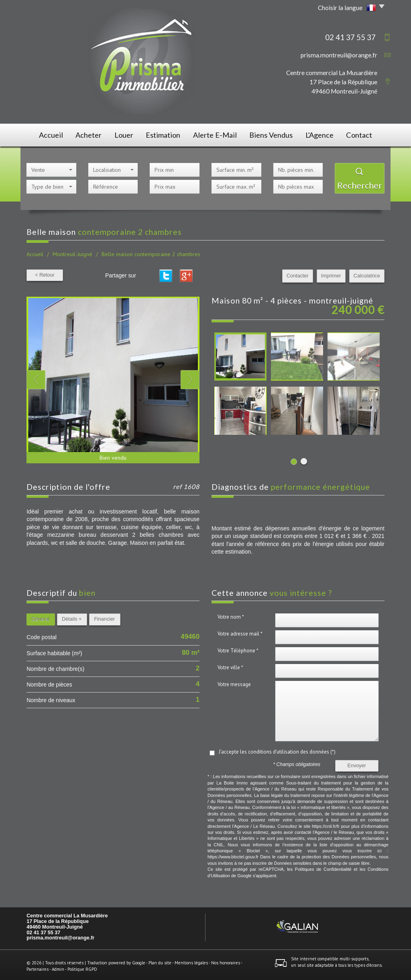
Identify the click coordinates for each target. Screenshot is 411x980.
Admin (58, 966)
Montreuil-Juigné (72, 252)
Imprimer (331, 273)
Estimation (167, 134)
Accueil (46, 134)
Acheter (87, 134)
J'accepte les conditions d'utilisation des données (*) (277, 749)
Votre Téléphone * (238, 648)
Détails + (72, 617)
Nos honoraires (226, 960)
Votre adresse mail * (240, 631)
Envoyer (357, 763)
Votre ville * (230, 665)
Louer (125, 134)
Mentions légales (191, 960)
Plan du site (160, 960)
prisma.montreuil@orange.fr (339, 55)
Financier (104, 617)
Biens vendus (272, 134)
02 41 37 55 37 (43, 930)
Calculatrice (367, 273)
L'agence (321, 134)
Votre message (234, 682)
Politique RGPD (82, 966)
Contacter (298, 273)
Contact (364, 134)
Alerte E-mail (217, 134)
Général (40, 617)
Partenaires (38, 966)
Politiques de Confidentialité (323, 867)
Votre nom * (231, 614)
